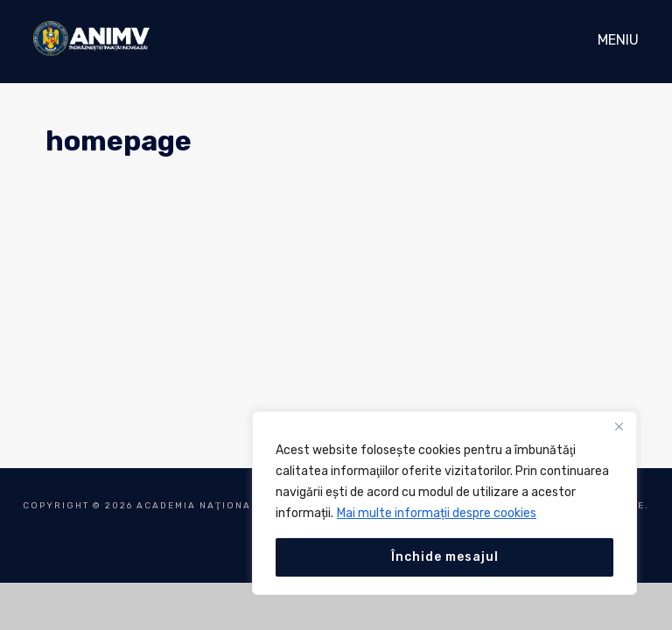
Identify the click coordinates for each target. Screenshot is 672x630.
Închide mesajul (445, 557)
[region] (444, 503)
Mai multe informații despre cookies (437, 513)
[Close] (619, 426)
